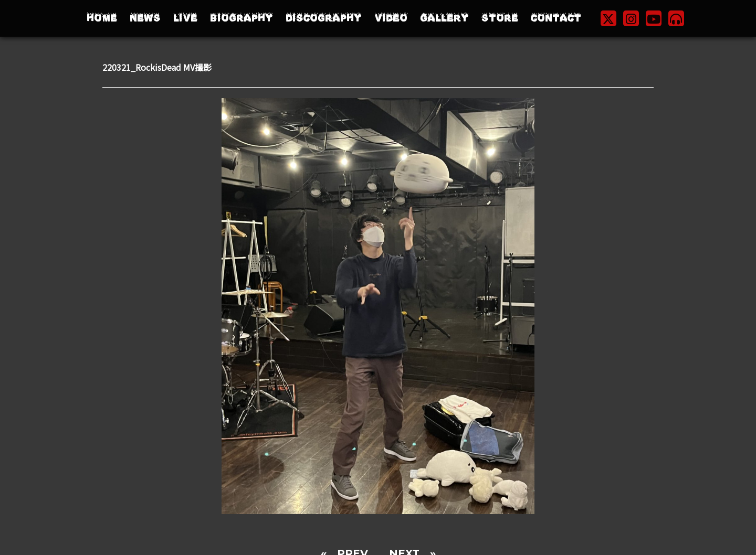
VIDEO (391, 18)
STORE (500, 18)
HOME (102, 18)
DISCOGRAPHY (324, 18)
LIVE (185, 18)
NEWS (145, 18)
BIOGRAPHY (241, 18)
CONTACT (556, 18)
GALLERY (444, 18)
